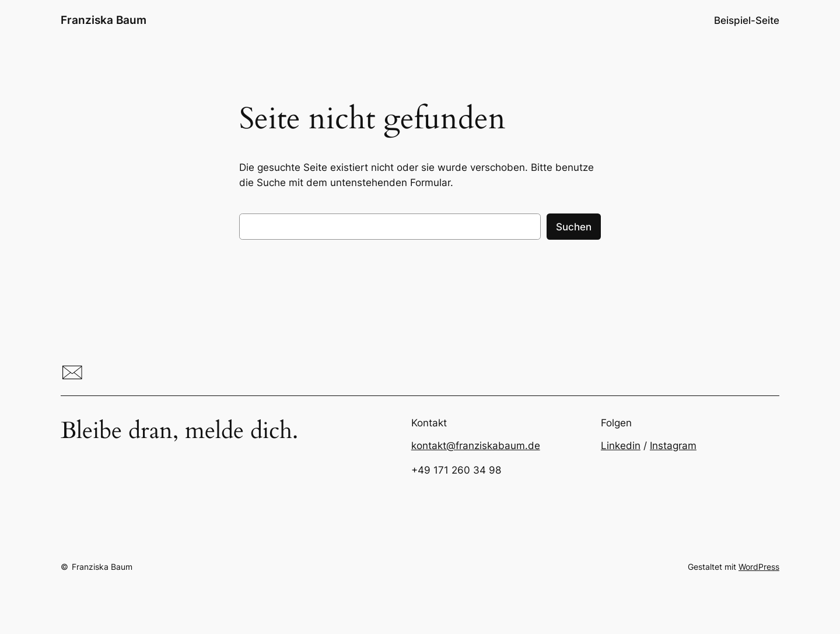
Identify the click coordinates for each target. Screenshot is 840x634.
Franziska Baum (104, 20)
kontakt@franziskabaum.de (476, 446)
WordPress (759, 567)
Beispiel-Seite (747, 20)
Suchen (574, 227)
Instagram (673, 446)
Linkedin (621, 446)
